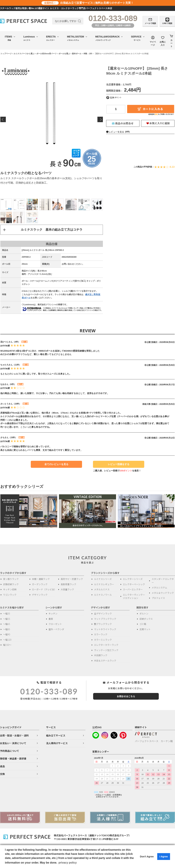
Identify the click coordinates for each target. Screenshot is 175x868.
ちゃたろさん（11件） (11, 365)
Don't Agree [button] (147, 857)
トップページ (6, 54)
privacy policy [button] (68, 863)
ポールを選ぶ (64, 54)
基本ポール (77, 54)
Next (100, 119)
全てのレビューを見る (56, 465)
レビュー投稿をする (117, 466)
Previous (3, 119)
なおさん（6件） (8, 385)
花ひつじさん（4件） (10, 342)
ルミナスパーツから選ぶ (24, 54)
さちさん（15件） (9, 438)
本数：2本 (88, 54)
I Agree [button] (164, 857)
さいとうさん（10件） (11, 404)
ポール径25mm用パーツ (46, 54)
